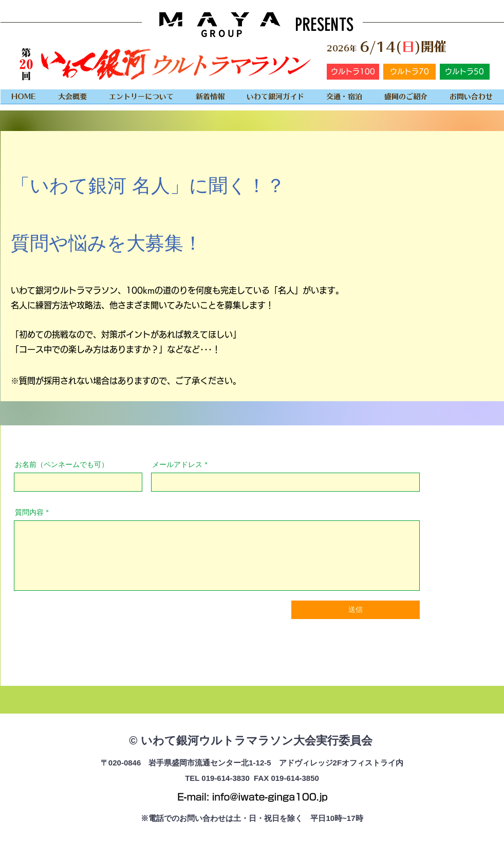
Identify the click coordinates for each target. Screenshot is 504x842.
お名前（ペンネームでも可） (62, 464)
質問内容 (29, 512)
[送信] (356, 610)
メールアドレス (177, 464)
